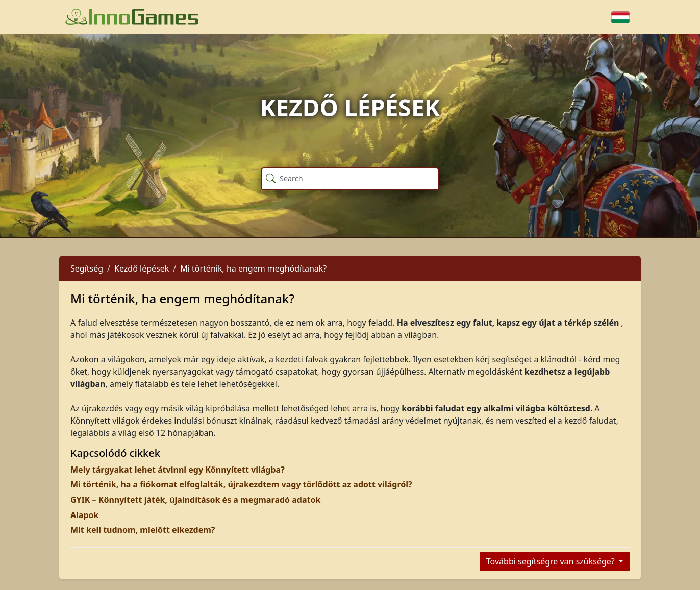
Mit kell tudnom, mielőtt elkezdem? (143, 530)
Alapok (84, 515)
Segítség (87, 268)
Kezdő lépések (142, 268)
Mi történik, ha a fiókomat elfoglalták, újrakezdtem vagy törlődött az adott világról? (241, 484)
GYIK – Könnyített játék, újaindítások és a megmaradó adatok (195, 500)
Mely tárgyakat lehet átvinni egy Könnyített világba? (178, 470)
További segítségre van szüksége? (552, 561)
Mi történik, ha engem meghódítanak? (253, 268)
